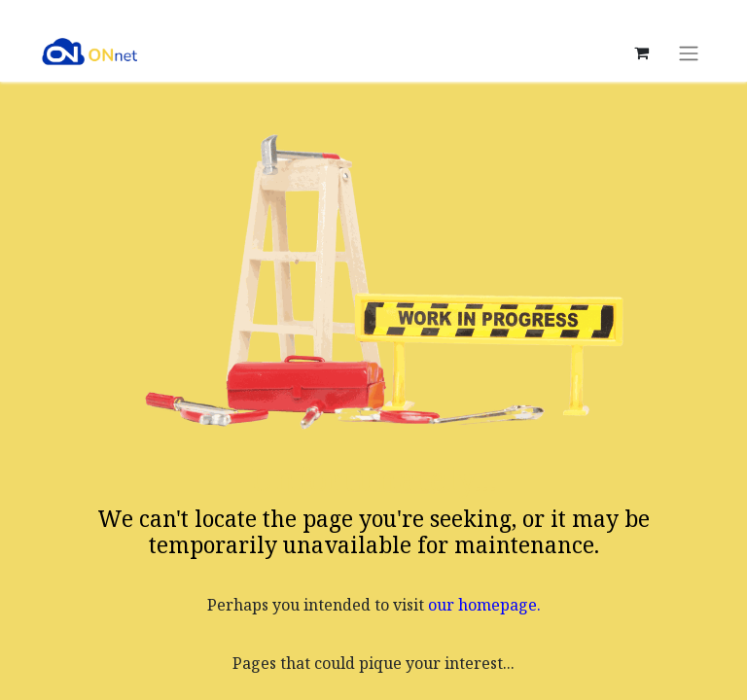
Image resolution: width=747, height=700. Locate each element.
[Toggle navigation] (689, 52)
